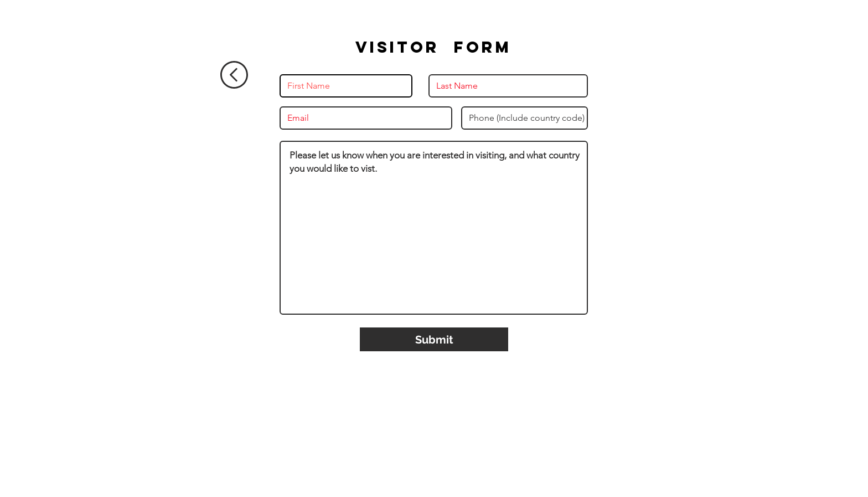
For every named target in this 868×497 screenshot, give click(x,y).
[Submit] (434, 339)
